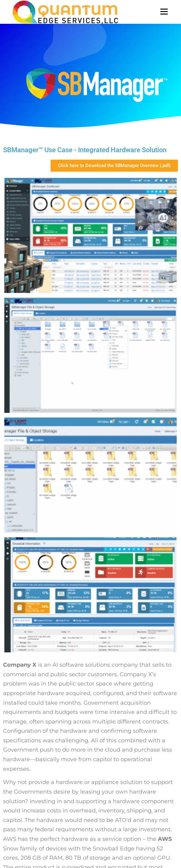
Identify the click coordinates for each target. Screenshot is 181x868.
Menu (164, 12)
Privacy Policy (26, 787)
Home (18, 748)
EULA (17, 797)
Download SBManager (35, 777)
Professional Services (33, 767)
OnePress (129, 846)
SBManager (24, 758)
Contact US (23, 807)
